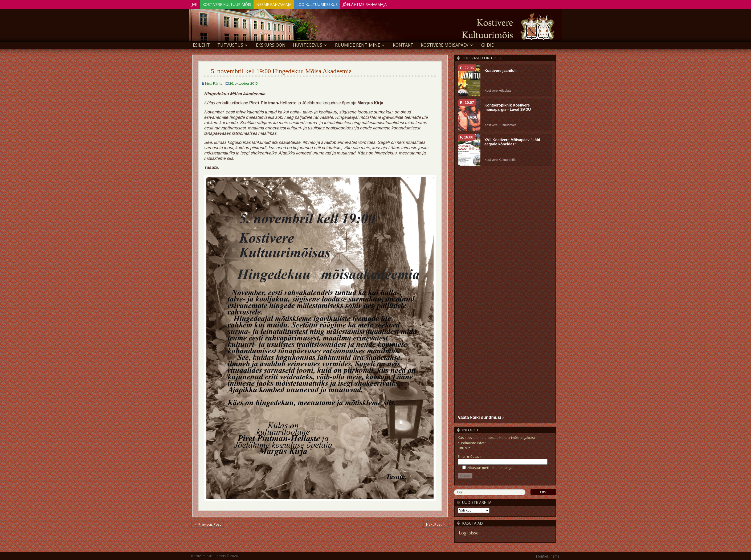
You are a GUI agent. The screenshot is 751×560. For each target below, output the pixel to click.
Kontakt (403, 44)
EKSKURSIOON (271, 44)
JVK (197, 4)
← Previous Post (207, 523)
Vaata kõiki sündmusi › (481, 416)
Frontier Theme (548, 555)
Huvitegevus (308, 44)
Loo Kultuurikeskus (333, 4)
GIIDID (488, 44)
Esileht (201, 44)
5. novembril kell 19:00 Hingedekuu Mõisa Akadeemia (281, 70)
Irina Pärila (214, 83)
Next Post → (436, 523)
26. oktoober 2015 (244, 83)
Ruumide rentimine (358, 44)
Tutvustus (230, 44)
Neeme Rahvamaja (285, 4)
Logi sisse (469, 532)
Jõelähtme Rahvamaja (385, 4)
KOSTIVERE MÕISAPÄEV (445, 44)
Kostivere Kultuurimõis (233, 4)
